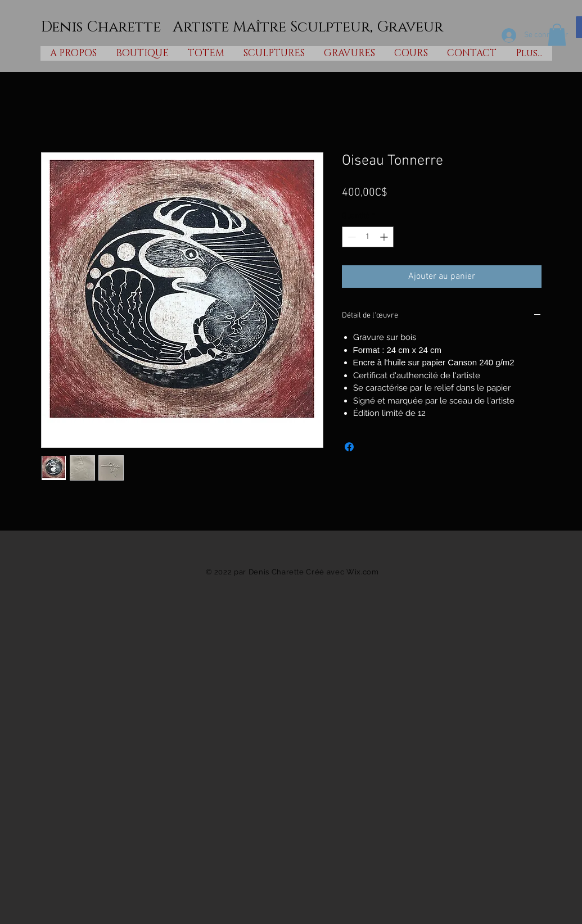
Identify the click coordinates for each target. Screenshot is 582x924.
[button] (557, 35)
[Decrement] (351, 237)
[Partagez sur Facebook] (349, 447)
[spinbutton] (368, 237)
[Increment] (385, 237)
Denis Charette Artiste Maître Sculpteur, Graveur (242, 27)
